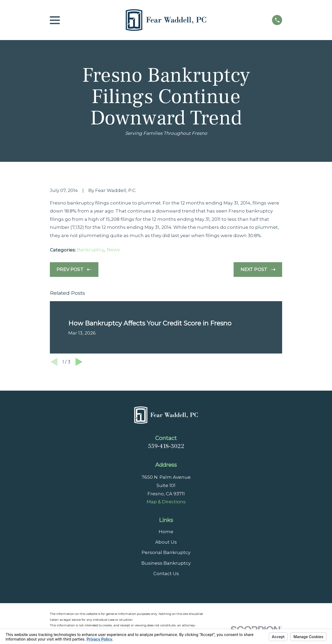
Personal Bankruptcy (166, 552)
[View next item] (79, 362)
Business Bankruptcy (166, 563)
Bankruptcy (90, 250)
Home (166, 532)
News (113, 250)
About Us (166, 542)
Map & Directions (166, 502)
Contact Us (166, 574)
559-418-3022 (166, 446)
